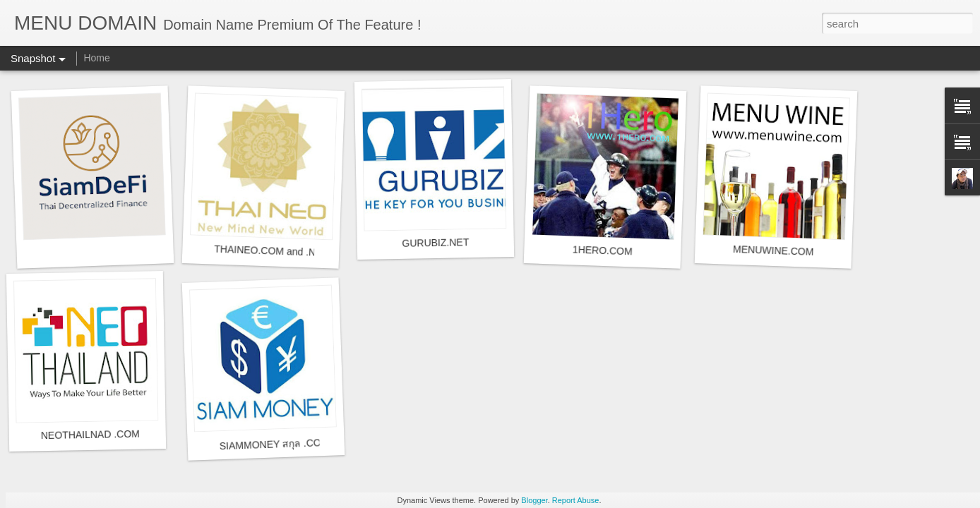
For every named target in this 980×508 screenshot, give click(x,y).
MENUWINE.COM (773, 250)
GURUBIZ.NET (435, 243)
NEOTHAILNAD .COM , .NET (106, 434)
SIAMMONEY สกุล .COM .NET (287, 444)
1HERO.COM (603, 250)
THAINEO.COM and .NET (271, 251)
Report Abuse (576, 500)
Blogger (534, 500)
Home (96, 58)
